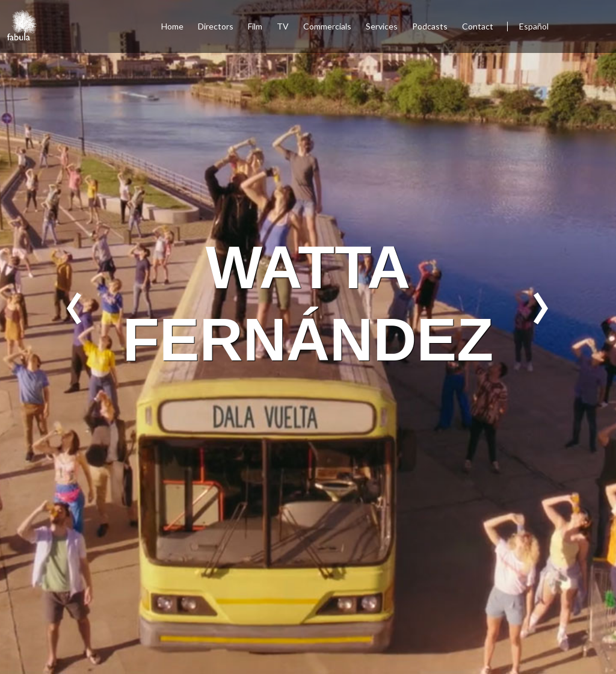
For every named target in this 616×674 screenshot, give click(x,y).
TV (283, 26)
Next (541, 308)
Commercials (327, 26)
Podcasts (430, 26)
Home (172, 26)
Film (255, 26)
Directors (216, 26)
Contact (479, 26)
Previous (75, 308)
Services (382, 26)
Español (534, 26)
